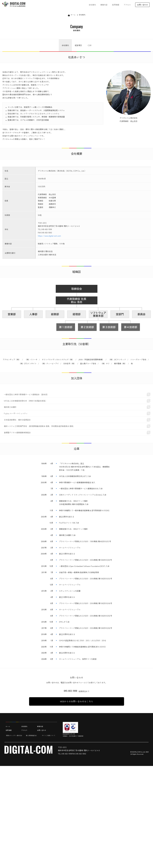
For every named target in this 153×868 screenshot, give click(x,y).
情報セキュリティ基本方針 (14, 735)
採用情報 (116, 5)
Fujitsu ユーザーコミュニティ (16, 413)
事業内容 (104, 5)
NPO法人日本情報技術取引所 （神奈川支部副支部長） (25, 401)
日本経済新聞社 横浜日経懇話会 (17, 420)
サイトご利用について (49, 735)
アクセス (127, 5)
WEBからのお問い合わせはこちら (77, 701)
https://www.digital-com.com (49, 236)
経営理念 (78, 45)
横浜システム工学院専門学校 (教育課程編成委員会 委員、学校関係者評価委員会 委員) (39, 426)
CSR (90, 45)
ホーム (73, 15)
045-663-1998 (70, 691)
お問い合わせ (42, 730)
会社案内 (92, 5)
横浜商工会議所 (10, 407)
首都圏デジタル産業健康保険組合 (17, 432)
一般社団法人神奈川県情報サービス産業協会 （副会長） (26, 394)
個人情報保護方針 (31, 735)
